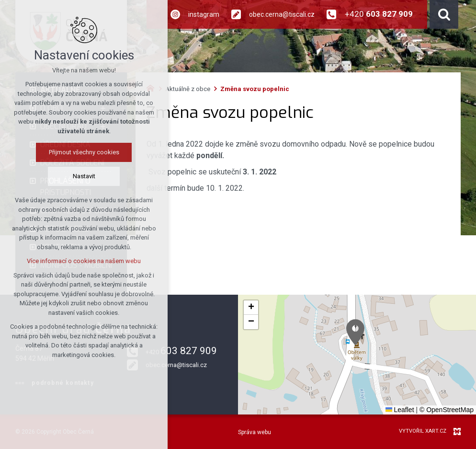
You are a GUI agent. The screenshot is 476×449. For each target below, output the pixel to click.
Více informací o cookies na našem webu (84, 261)
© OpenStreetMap (447, 410)
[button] (355, 332)
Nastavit (84, 176)
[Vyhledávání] (444, 14)
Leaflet (400, 410)
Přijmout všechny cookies (84, 152)
